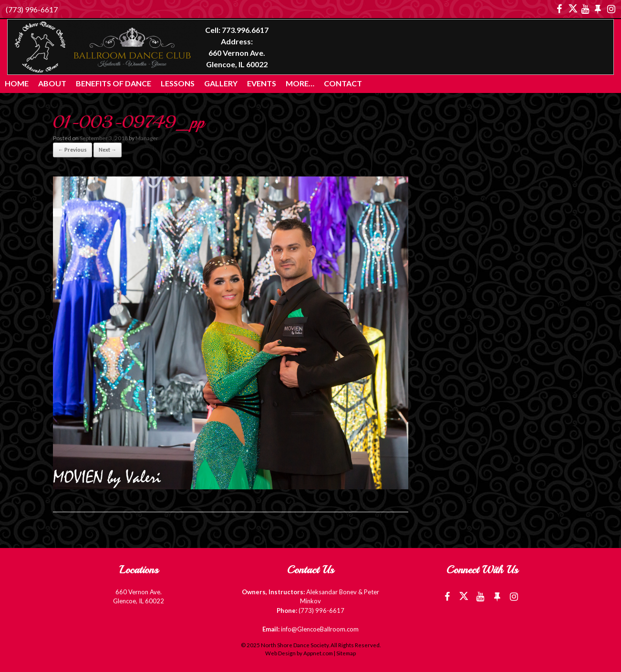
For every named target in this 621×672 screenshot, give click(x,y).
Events (262, 83)
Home (17, 83)
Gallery (221, 83)
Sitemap (346, 653)
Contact (343, 83)
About (52, 83)
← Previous (72, 150)
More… (300, 83)
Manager (147, 138)
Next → (108, 150)
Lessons (178, 83)
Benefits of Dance (114, 83)
